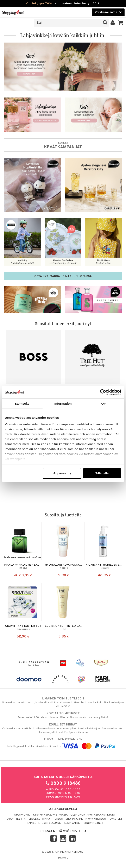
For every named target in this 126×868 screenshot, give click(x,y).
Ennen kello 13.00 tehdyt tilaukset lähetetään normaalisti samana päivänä (63, 715)
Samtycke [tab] (22, 404)
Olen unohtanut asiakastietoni (93, 815)
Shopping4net (93, 823)
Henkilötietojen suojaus (43, 823)
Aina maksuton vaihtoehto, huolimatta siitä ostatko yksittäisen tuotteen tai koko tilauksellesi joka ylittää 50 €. (63, 702)
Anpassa (62, 473)
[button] (121, 23)
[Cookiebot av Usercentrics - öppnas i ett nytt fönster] (103, 392)
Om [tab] (104, 404)
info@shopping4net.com (63, 797)
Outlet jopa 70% (39, 4)
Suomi (63, 858)
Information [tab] (63, 404)
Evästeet (116, 819)
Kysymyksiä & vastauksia (50, 815)
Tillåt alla (102, 473)
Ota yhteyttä (16, 819)
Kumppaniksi (72, 823)
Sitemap (79, 852)
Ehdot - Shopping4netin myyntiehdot (81, 819)
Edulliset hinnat (40, 819)
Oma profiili (22, 815)
